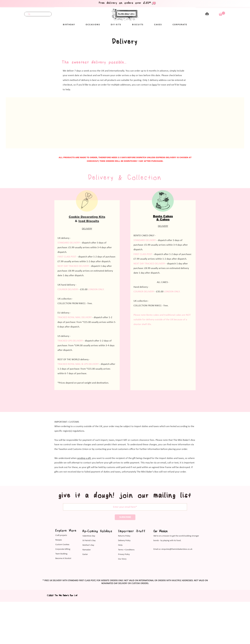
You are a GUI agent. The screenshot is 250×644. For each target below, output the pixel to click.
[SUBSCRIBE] (125, 517)
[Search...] (38, 15)
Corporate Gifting (63, 549)
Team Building (61, 554)
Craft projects (61, 535)
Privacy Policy (124, 554)
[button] (93, 25)
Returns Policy (124, 536)
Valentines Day (89, 536)
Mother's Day (88, 545)
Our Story (122, 559)
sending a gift (84, 458)
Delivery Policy (124, 541)
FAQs (120, 545)
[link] (222, 14)
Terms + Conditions (126, 550)
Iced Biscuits (89, 221)
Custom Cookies (62, 545)
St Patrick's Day (89, 541)
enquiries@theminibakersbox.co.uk (177, 549)
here (154, 85)
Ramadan (87, 550)
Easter (85, 554)
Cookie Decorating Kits (87, 217)
